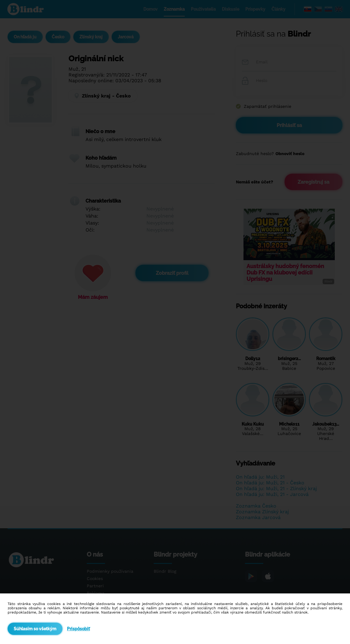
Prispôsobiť (78, 629)
